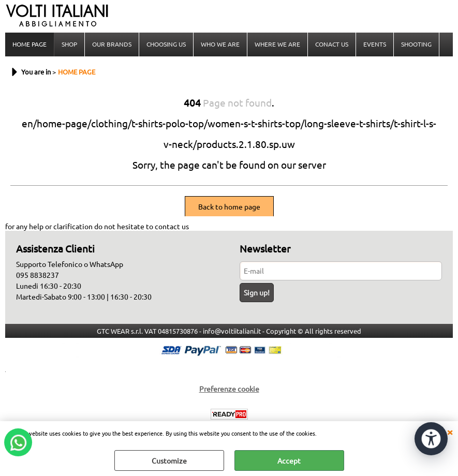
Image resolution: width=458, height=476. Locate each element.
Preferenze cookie (229, 389)
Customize (169, 460)
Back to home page (229, 206)
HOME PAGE (29, 44)
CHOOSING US (166, 44)
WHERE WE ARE (277, 44)
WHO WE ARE (220, 44)
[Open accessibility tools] (431, 439)
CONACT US (332, 44)
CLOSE (450, 432)
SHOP (69, 44)
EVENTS (375, 44)
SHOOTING (416, 44)
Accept (289, 460)
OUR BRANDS (112, 44)
